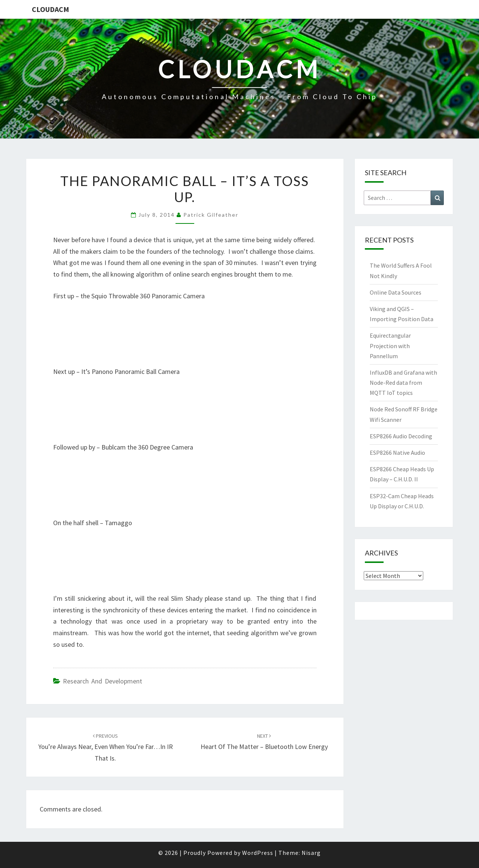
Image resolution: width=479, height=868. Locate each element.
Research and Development (103, 681)
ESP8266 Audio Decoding (401, 436)
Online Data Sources (396, 292)
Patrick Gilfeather (211, 215)
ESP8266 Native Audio (397, 453)
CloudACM (51, 9)
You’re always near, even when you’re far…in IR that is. (106, 747)
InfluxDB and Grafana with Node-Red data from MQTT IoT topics (403, 383)
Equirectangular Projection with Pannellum (390, 345)
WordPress (258, 853)
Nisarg (311, 853)
